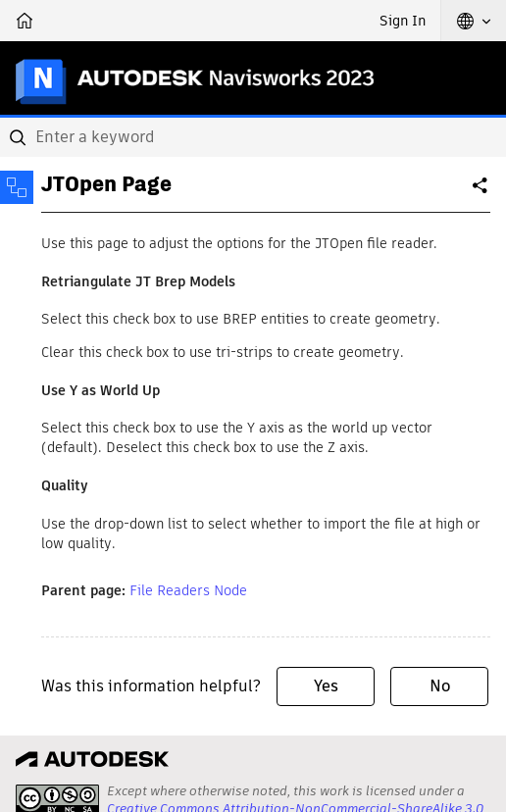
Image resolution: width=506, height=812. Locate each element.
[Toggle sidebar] (17, 187)
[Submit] (20, 137)
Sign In (403, 21)
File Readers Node (188, 590)
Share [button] (481, 193)
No (440, 686)
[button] (474, 21)
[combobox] (253, 137)
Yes (326, 686)
